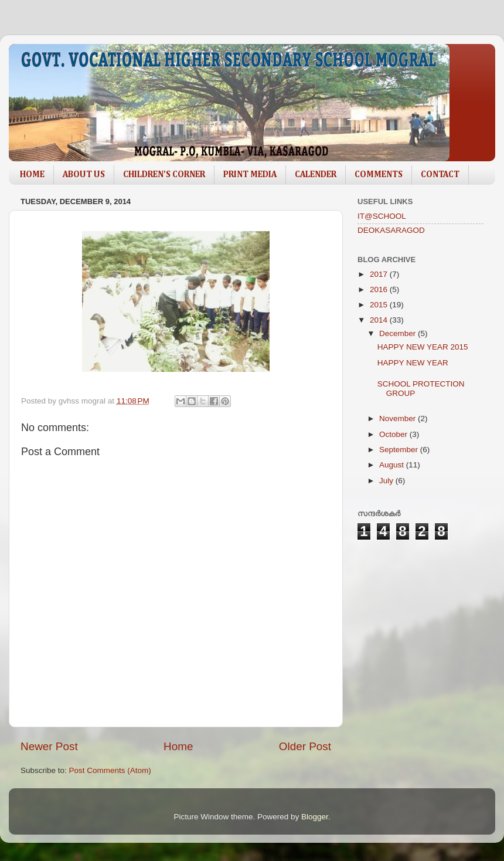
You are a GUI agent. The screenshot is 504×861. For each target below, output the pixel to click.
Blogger (315, 817)
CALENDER (316, 174)
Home (178, 746)
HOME (32, 174)
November (399, 418)
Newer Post (49, 746)
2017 (380, 274)
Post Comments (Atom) (110, 770)
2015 (380, 305)
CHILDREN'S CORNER (164, 174)
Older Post (305, 746)
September (400, 450)
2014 (380, 320)
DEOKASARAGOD (391, 230)
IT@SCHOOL (382, 216)
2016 (380, 289)
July (387, 481)
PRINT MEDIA (250, 174)
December (399, 333)
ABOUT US (84, 174)
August (393, 465)
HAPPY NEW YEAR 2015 (423, 347)
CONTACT (440, 174)
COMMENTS (379, 174)
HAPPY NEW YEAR (413, 363)
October (394, 434)
